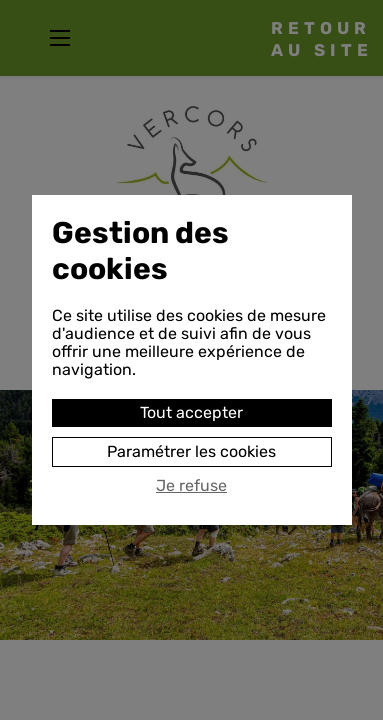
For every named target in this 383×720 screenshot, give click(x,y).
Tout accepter (191, 412)
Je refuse (191, 486)
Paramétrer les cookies (191, 451)
